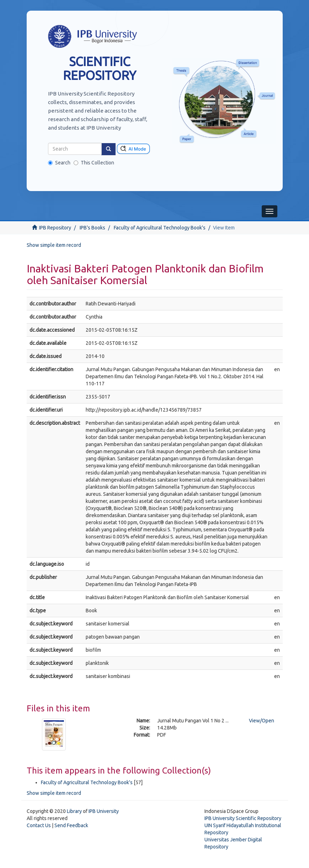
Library (74, 811)
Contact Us (39, 825)
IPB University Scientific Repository (243, 818)
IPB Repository (55, 228)
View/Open (262, 721)
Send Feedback (71, 825)
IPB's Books (92, 228)
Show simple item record (54, 245)
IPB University (104, 811)
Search (59, 163)
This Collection (94, 163)
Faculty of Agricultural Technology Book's (160, 228)
